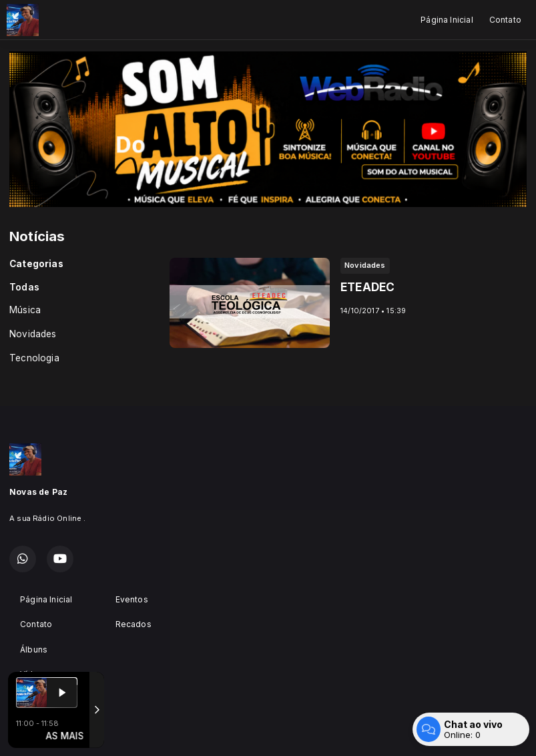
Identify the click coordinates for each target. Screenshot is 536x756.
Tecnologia (34, 358)
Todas (24, 287)
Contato (505, 20)
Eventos (132, 599)
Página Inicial (447, 20)
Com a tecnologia (56, 731)
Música (25, 310)
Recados (133, 624)
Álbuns (34, 649)
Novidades (33, 334)
